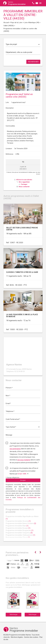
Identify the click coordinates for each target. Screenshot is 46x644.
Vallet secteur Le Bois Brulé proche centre (22, 229)
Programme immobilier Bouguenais (20, 530)
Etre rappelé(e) (24, 182)
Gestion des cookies (31, 637)
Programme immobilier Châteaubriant (20, 535)
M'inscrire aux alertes (24, 180)
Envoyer (23, 480)
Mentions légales (17, 637)
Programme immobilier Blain (17, 526)
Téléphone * (10, 411)
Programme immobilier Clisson (18, 537)
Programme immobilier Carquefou (19, 533)
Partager (24, 184)
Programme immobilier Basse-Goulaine (21, 523)
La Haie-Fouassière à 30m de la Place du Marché (22, 316)
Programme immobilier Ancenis (18, 521)
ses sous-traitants (24, 460)
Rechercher (33, 62)
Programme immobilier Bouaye (18, 528)
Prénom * (9, 388)
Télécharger (14, 615)
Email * (8, 403)
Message (9, 435)
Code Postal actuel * (13, 419)
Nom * (8, 396)
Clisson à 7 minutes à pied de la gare (22, 272)
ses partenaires (15, 449)
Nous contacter (24, 187)
